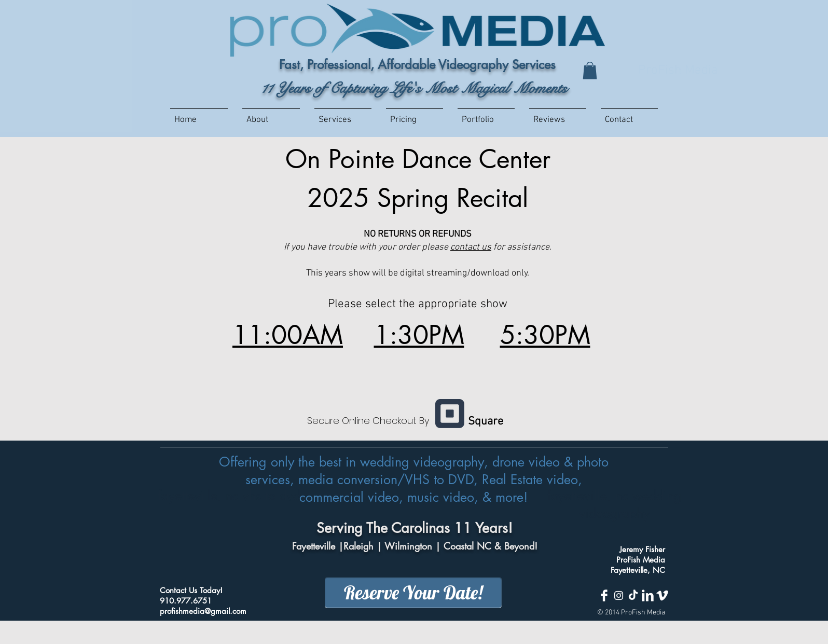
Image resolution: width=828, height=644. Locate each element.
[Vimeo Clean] (662, 595)
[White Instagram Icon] (619, 595)
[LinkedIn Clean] (648, 595)
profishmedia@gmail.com (203, 611)
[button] (590, 70)
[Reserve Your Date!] (413, 593)
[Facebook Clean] (604, 595)
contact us (471, 247)
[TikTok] (633, 595)
